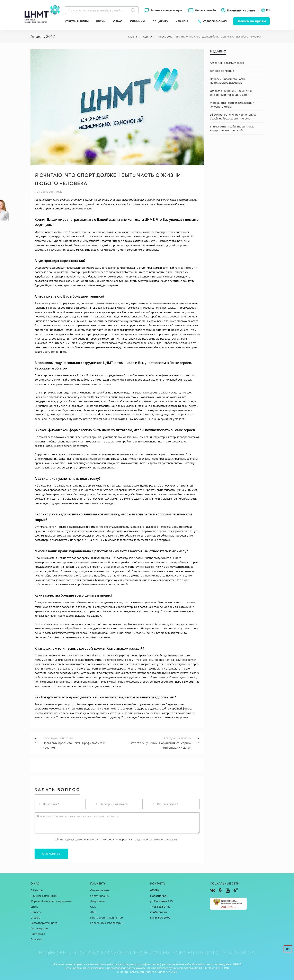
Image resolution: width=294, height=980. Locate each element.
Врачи (101, 21)
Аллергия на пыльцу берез (227, 63)
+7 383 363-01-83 (215, 21)
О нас (118, 21)
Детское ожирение (222, 71)
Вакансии (37, 939)
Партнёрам (38, 934)
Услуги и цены (77, 21)
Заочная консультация (166, 10)
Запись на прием (251, 21)
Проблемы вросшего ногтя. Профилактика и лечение (228, 81)
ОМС (93, 907)
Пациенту (160, 21)
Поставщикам (39, 928)
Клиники (137, 21)
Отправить (51, 854)
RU (265, 10)
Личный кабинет (242, 10)
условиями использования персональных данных (116, 839)
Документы (98, 901)
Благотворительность (44, 923)
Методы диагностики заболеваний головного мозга (232, 105)
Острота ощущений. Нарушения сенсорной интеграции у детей (231, 93)
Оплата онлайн (206, 10)
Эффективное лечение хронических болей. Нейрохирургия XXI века (233, 117)
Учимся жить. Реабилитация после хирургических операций (232, 128)
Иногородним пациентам (107, 917)
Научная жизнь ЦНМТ (45, 896)
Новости (36, 912)
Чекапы (182, 21)
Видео (34, 907)
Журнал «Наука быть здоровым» (51, 901)
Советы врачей (100, 896)
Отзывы (35, 917)
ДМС (93, 912)
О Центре (37, 890)
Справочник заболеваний (107, 923)
